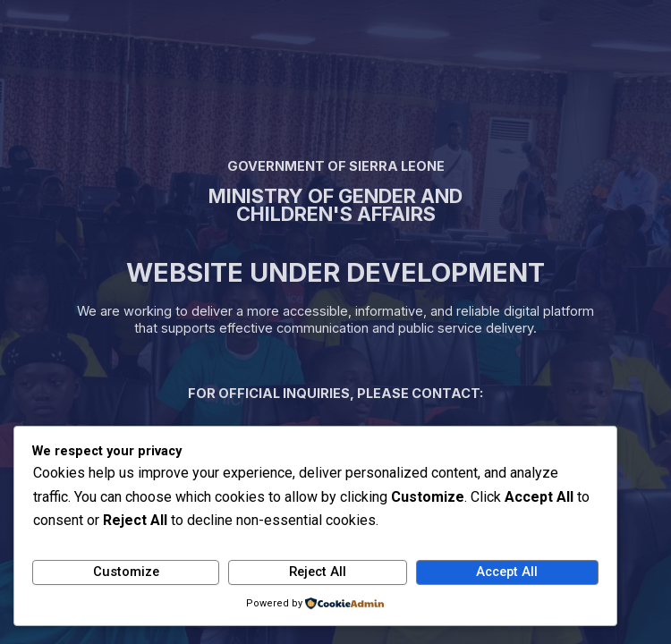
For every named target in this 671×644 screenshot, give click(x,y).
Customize (126, 572)
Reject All (318, 572)
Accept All (507, 572)
